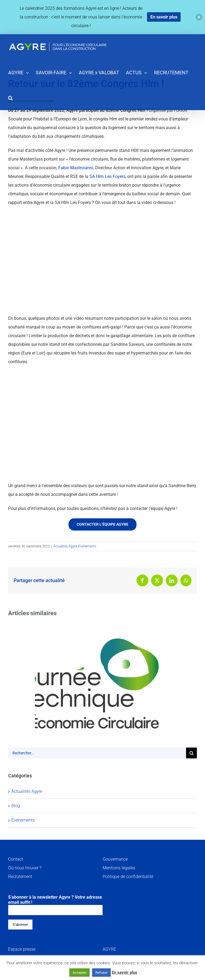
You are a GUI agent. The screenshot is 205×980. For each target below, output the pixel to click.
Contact (16, 859)
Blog (16, 806)
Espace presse (22, 949)
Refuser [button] (101, 973)
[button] (10, 98)
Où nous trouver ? (25, 868)
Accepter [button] (79, 973)
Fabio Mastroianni (76, 168)
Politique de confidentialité (128, 877)
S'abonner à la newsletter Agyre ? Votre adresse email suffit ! (55, 905)
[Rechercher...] (97, 753)
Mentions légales (119, 868)
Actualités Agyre (65, 546)
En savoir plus (125, 972)
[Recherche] (191, 753)
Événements (87, 546)
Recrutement (20, 877)
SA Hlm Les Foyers (107, 176)
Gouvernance (115, 859)
